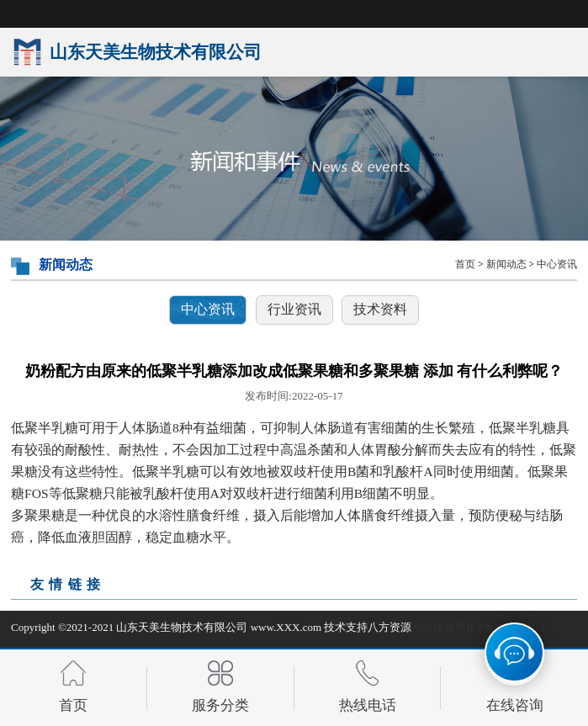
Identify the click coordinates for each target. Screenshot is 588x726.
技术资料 (380, 309)
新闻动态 (506, 265)
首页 (465, 265)
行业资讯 (294, 309)
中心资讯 (557, 265)
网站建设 (433, 627)
